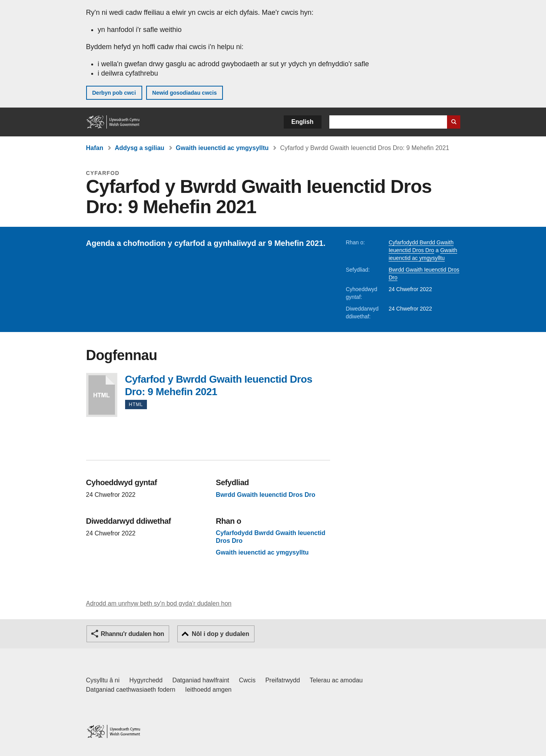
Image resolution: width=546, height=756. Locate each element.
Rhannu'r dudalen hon (133, 634)
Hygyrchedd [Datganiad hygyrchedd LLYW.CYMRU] (146, 680)
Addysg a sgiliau (139, 148)
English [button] (303, 122)
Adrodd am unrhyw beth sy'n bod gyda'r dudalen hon (159, 603)
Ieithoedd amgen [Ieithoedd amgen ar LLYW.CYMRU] (208, 690)
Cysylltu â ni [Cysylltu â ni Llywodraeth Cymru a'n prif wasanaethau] (103, 680)
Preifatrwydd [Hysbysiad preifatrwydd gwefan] (283, 680)
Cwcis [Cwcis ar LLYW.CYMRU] (247, 680)
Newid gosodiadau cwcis (185, 93)
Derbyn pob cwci (114, 93)
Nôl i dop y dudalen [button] (221, 634)
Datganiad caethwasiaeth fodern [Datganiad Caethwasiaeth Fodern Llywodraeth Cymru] (131, 690)
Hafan (95, 148)
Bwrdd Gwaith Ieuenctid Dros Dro (266, 495)
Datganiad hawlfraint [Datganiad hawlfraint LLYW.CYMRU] (201, 680)
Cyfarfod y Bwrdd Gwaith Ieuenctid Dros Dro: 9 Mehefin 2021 (102, 395)
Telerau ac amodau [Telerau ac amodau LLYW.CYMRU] (336, 680)
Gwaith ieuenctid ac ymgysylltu (222, 148)
